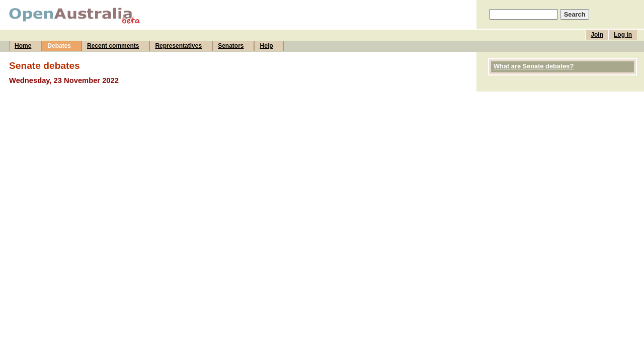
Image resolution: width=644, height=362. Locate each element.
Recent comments (113, 46)
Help (266, 46)
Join (597, 35)
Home (23, 46)
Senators (231, 46)
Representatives (178, 46)
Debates (59, 46)
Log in (623, 35)
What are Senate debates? (534, 66)
